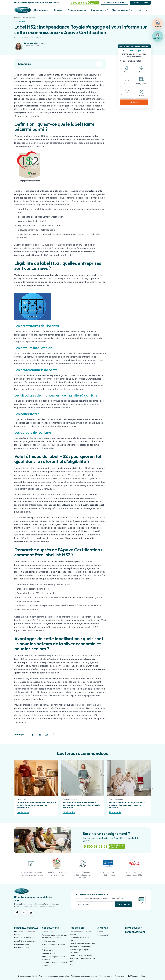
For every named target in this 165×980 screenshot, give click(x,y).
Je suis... (58, 10)
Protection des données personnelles (54, 976)
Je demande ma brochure (115, 3)
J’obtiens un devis (140, 3)
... (40, 17)
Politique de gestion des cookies (84, 976)
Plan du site (119, 976)
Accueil (17, 17)
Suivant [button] (134, 102)
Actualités (20, 22)
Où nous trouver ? (100, 10)
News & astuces (29, 17)
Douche (127, 72)
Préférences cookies (137, 976)
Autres (142, 96)
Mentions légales (106, 976)
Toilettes (127, 84)
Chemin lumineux (127, 95)
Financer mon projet (78, 10)
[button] (123, 904)
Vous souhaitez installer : (132, 61)
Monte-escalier (142, 72)
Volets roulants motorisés (142, 84)
